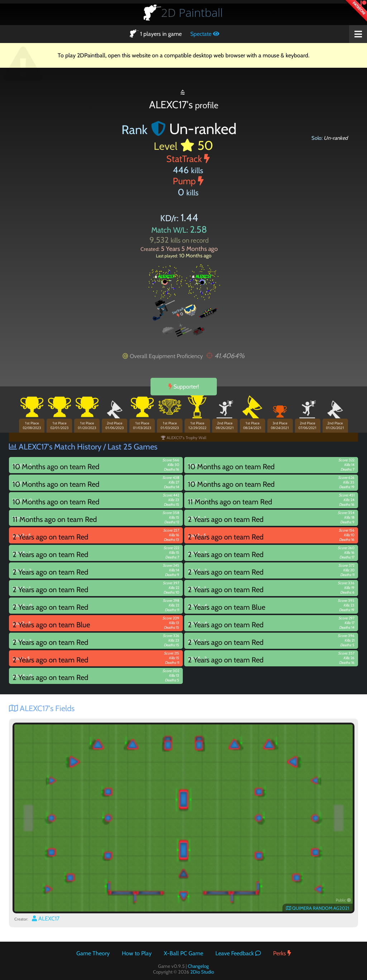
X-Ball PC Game (183, 953)
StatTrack (188, 159)
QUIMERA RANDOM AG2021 (318, 908)
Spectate (205, 34)
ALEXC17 (46, 919)
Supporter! (184, 387)
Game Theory (93, 953)
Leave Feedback (238, 953)
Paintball (192, 12)
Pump (188, 181)
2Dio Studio (202, 972)
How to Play (137, 953)
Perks (282, 953)
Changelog (198, 966)
